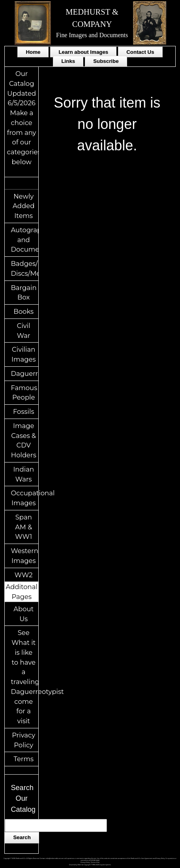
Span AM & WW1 (23, 527)
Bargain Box (23, 293)
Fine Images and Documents (92, 35)
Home (33, 52)
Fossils (24, 411)
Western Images (24, 556)
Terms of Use (95, 862)
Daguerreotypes (24, 373)
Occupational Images (24, 498)
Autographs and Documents (24, 240)
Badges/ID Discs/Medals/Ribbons (24, 268)
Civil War (24, 331)
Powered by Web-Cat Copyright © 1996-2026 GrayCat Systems (90, 865)
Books (23, 311)
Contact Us (140, 52)
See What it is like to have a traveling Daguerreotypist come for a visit (24, 677)
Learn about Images (83, 52)
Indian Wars (23, 474)
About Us (23, 614)
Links (68, 61)
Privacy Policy (23, 740)
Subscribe (106, 61)
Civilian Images (24, 354)
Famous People (24, 393)
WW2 (24, 575)
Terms (23, 759)
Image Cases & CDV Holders (24, 440)
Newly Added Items (23, 206)
